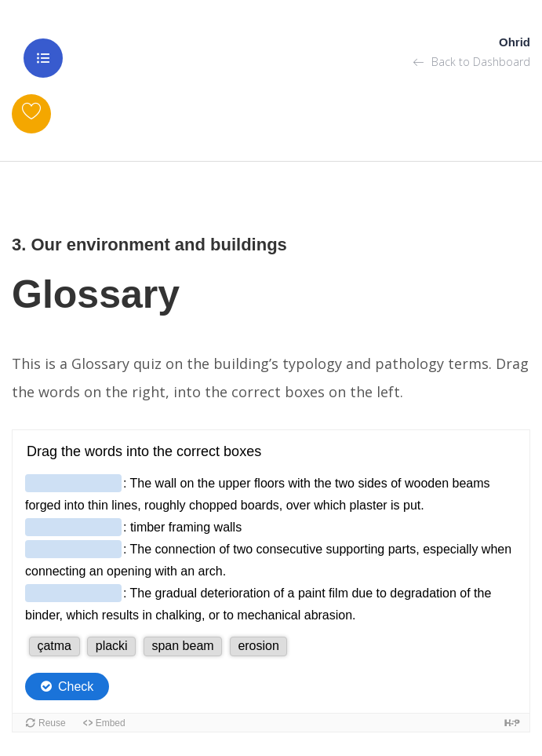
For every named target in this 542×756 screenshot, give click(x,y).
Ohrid (515, 42)
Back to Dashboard (472, 62)
